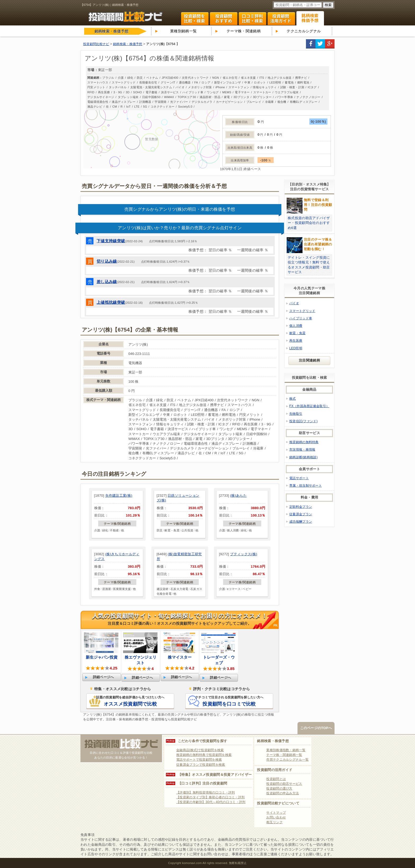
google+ (330, 44)
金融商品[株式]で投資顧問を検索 (200, 750)
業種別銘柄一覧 (183, 31)
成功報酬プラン (301, 522)
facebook (311, 44)
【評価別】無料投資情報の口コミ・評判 (206, 792)
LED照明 (296, 348)
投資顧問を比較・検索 (195, 19)
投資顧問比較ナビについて (278, 803)
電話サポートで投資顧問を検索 (199, 760)
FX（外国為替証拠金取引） (309, 406)
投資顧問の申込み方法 (283, 793)
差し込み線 (107, 282)
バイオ (294, 303)
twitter (320, 44)
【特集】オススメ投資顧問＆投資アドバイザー (215, 775)
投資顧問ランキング (224, 19)
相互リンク (274, 822)
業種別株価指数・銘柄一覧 (286, 750)
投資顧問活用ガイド (281, 19)
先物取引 (296, 414)
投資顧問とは (276, 779)
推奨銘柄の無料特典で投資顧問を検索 (204, 755)
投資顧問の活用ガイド (275, 770)
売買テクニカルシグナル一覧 (287, 760)
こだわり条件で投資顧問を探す (202, 741)
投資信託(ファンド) (303, 421)
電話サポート (299, 478)
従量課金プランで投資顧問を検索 (201, 765)
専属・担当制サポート (306, 486)
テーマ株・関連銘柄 (244, 31)
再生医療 (296, 341)
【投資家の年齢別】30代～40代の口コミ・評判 (211, 802)
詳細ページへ (103, 677)
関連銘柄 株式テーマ (310, 18)
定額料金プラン (301, 507)
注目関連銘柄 (309, 360)
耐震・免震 (297, 333)
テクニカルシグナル (304, 31)
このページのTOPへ (316, 728)
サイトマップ (276, 813)
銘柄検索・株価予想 (273, 741)
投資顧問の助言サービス (284, 784)
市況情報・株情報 (302, 450)
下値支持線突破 (111, 241)
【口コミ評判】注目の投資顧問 (202, 783)
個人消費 (296, 326)
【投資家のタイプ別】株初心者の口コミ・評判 (210, 797)
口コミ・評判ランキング (252, 19)
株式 (293, 399)
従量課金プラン (301, 514)
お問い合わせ (276, 817)
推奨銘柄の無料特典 (304, 442)
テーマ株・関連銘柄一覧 (284, 755)
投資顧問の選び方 (279, 788)
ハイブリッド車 (301, 318)
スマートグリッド (302, 311)
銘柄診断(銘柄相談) (303, 457)
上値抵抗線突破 (111, 302)
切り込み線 (107, 261)
